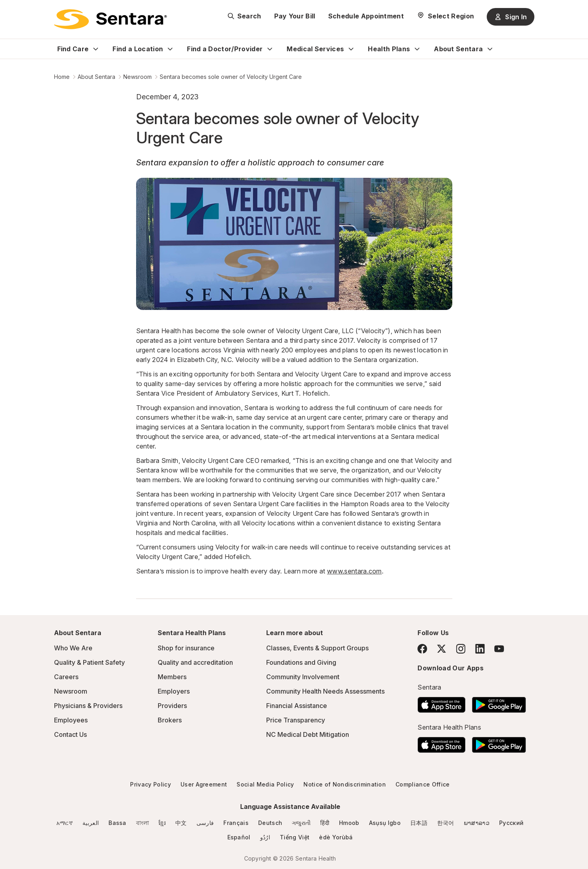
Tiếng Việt (295, 837)
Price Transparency (296, 720)
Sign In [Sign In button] (510, 17)
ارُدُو (265, 837)
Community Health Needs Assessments (325, 691)
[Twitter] (442, 649)
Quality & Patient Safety (89, 662)
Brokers (170, 720)
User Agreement (204, 784)
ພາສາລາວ (477, 823)
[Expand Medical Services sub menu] (351, 49)
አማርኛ (65, 823)
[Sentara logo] (110, 19)
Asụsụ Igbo (385, 823)
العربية (91, 823)
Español (239, 837)
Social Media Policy (265, 784)
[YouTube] (499, 649)
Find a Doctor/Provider (225, 49)
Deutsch (270, 823)
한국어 (446, 823)
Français (236, 823)
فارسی (205, 823)
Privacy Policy (150, 784)
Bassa (117, 823)
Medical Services (315, 49)
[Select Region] (445, 16)
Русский (511, 823)
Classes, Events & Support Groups (317, 648)
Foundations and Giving (301, 662)
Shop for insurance (186, 648)
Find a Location (138, 49)
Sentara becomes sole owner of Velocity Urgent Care (231, 77)
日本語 (419, 823)
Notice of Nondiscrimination (345, 784)
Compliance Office (422, 784)
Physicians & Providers (88, 706)
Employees (71, 720)
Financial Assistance (297, 706)
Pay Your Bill (295, 16)
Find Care (73, 49)
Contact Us (70, 734)
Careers (66, 677)
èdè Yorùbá (336, 837)
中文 (181, 823)
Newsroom (137, 77)
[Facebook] (422, 649)
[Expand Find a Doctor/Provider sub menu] (270, 49)
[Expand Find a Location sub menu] (170, 49)
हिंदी (325, 823)
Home (62, 77)
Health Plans (389, 49)
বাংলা (143, 823)
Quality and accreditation (195, 662)
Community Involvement (303, 677)
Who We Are (73, 648)
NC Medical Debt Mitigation (308, 734)
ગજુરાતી (301, 823)
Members (172, 677)
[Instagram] (461, 649)
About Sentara (458, 49)
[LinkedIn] (480, 649)
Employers (174, 691)
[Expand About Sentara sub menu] (490, 49)
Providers (172, 706)
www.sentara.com (354, 571)
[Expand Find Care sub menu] (96, 49)
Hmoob (349, 823)
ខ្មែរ (162, 823)
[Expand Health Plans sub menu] (417, 49)
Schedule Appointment (366, 16)
